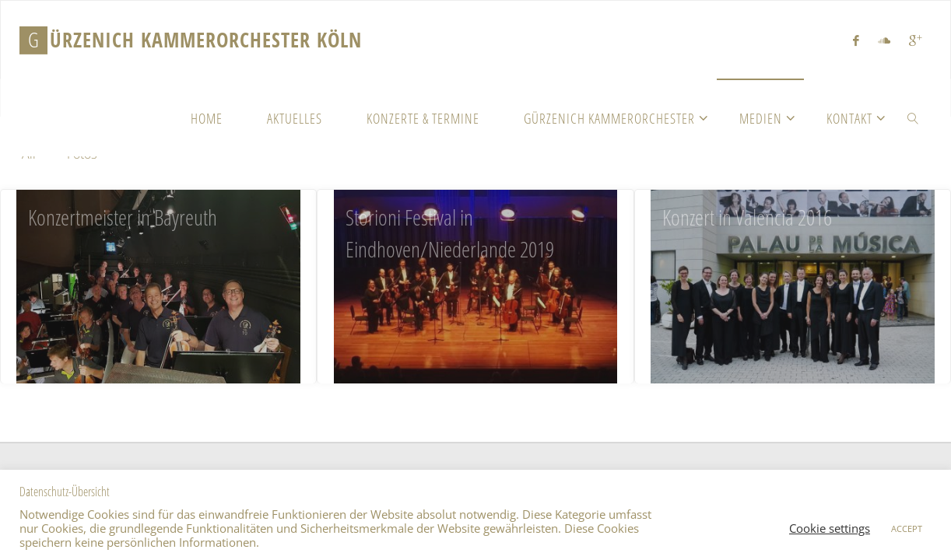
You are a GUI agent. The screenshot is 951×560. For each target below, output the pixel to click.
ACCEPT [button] (907, 528)
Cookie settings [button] (830, 528)
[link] (913, 117)
